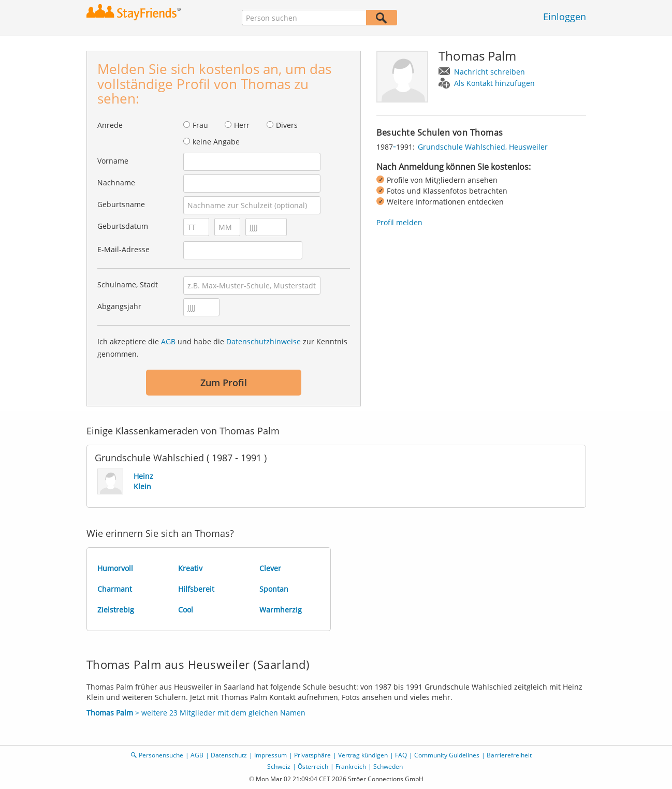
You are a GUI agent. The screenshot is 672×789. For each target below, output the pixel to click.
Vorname (113, 161)
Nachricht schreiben (490, 72)
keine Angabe (216, 142)
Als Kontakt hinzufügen (494, 83)
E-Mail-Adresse (123, 249)
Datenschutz (229, 755)
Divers (287, 125)
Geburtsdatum (123, 226)
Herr (242, 125)
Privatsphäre (312, 755)
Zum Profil (224, 383)
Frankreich (351, 766)
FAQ (401, 755)
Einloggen (565, 17)
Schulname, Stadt (128, 284)
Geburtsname (121, 204)
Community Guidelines (447, 755)
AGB (168, 341)
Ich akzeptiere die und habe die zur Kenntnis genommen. (222, 348)
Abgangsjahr (119, 306)
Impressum (271, 755)
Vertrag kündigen (363, 755)
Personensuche (161, 755)
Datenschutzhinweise (264, 341)
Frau (200, 125)
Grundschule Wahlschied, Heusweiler (483, 147)
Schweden (388, 766)
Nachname (116, 182)
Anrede (110, 125)
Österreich (313, 766)
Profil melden (399, 222)
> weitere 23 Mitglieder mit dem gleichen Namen (196, 713)
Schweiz (279, 766)
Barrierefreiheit (509, 755)
